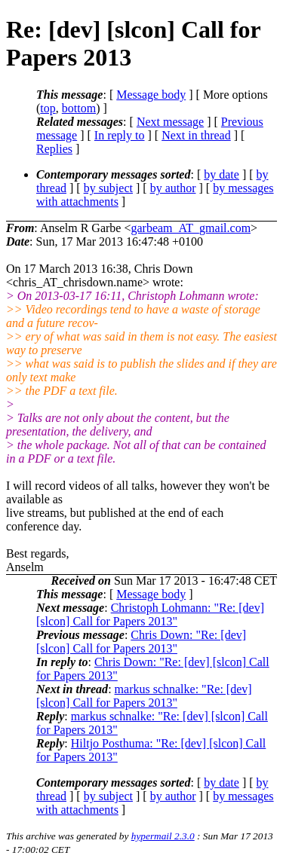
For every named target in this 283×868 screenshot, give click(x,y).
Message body (151, 95)
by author (173, 188)
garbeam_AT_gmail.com (191, 228)
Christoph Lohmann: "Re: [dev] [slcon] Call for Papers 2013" (150, 614)
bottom (79, 108)
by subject (108, 188)
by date (221, 174)
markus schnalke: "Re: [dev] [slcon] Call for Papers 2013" (144, 696)
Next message (170, 122)
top (48, 108)
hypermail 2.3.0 (163, 836)
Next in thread (196, 135)
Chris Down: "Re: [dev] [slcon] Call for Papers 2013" (141, 642)
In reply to (120, 135)
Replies (54, 149)
